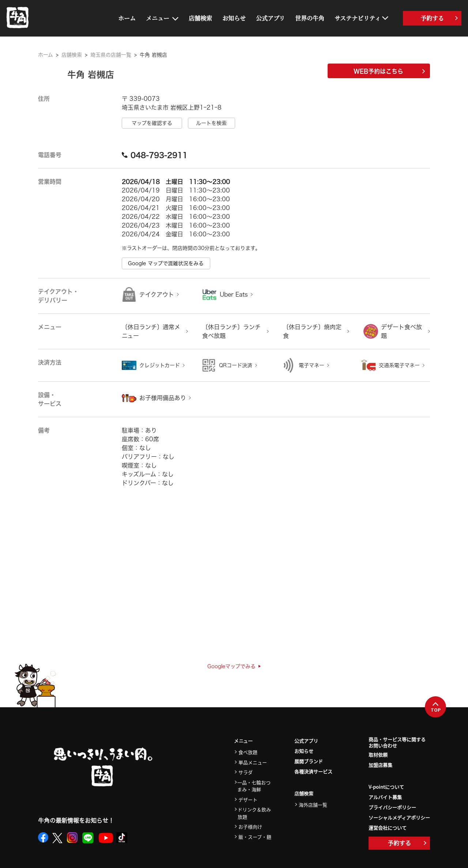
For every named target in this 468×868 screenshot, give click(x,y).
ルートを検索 (211, 123)
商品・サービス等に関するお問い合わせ (397, 743)
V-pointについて (386, 787)
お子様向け (250, 827)
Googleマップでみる (234, 666)
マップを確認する (152, 123)
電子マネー (312, 365)
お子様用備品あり (163, 398)
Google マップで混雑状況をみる (166, 263)
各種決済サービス (313, 771)
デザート (248, 800)
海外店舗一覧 (313, 805)
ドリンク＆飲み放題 (254, 813)
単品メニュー (253, 762)
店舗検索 (200, 18)
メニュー (158, 18)
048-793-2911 (155, 155)
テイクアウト (157, 294)
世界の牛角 (310, 18)
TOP (436, 707)
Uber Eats (234, 294)
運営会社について (388, 828)
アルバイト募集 (385, 797)
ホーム (127, 18)
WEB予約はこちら (389, 71)
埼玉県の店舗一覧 (111, 55)
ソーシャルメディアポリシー (399, 817)
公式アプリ (270, 18)
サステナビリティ (358, 18)
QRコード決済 (236, 365)
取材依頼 (378, 755)
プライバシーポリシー (392, 807)
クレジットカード (160, 365)
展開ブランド (309, 761)
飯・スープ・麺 (255, 837)
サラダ (246, 772)
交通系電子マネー (399, 365)
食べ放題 (248, 752)
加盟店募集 (380, 765)
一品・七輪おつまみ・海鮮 (254, 786)
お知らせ (234, 18)
